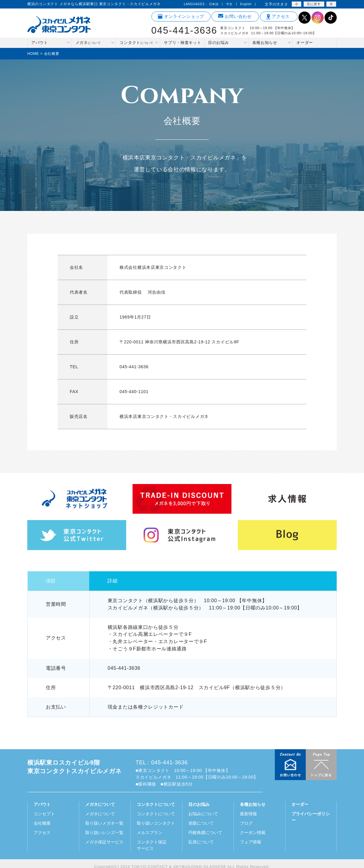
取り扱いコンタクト (156, 823)
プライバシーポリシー (311, 817)
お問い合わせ (235, 16)
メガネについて (100, 814)
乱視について (201, 842)
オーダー (305, 43)
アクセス (278, 16)
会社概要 (42, 823)
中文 (229, 4)
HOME (33, 54)
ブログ (246, 823)
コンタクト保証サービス (152, 845)
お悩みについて (203, 814)
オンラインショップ (181, 16)
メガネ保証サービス (104, 842)
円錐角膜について (205, 833)
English (246, 4)
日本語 (214, 4)
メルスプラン (150, 833)
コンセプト (44, 814)
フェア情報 (251, 842)
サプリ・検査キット (182, 43)
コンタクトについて (156, 814)
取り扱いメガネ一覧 (104, 823)
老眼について (201, 823)
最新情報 (248, 814)
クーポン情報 (253, 833)
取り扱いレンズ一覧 (104, 833)
